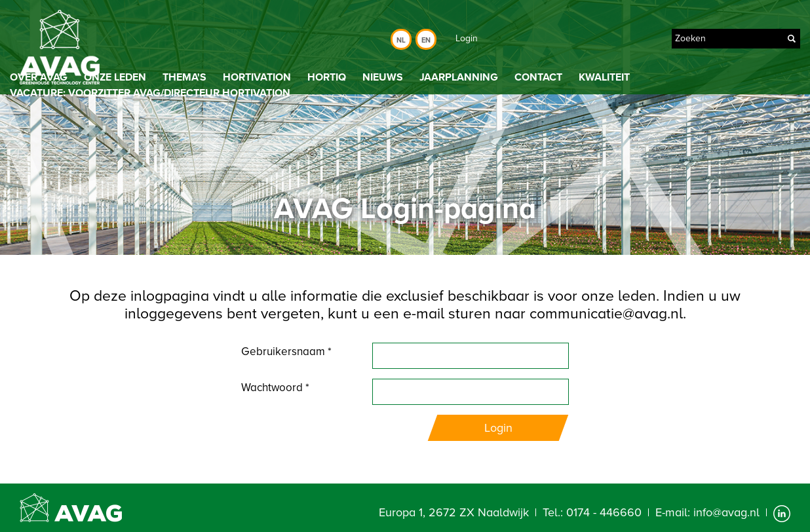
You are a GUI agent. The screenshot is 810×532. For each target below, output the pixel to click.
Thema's (184, 77)
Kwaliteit (604, 77)
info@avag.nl (726, 512)
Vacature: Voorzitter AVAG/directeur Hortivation (150, 93)
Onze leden (115, 77)
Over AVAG (39, 77)
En (426, 40)
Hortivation (257, 77)
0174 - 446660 (604, 512)
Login (467, 38)
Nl (401, 40)
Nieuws (383, 77)
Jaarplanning (459, 77)
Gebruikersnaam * (286, 351)
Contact (538, 77)
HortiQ (327, 77)
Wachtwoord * (275, 388)
